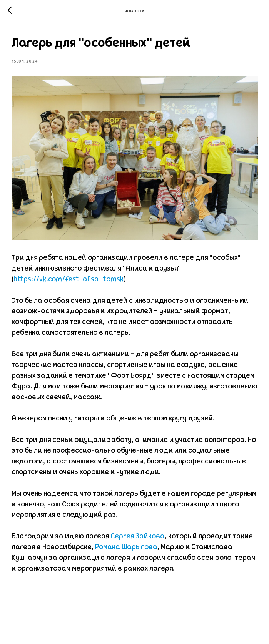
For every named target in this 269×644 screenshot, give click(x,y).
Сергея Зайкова (138, 537)
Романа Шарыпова (126, 547)
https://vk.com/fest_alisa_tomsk (69, 280)
